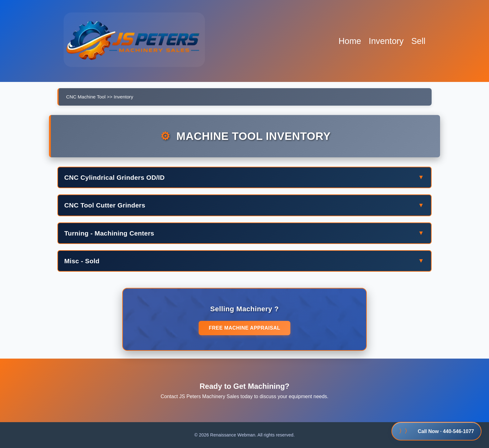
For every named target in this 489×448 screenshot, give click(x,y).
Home (350, 41)
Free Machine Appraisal (244, 328)
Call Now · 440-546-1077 (436, 431)
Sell (418, 41)
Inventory (386, 41)
